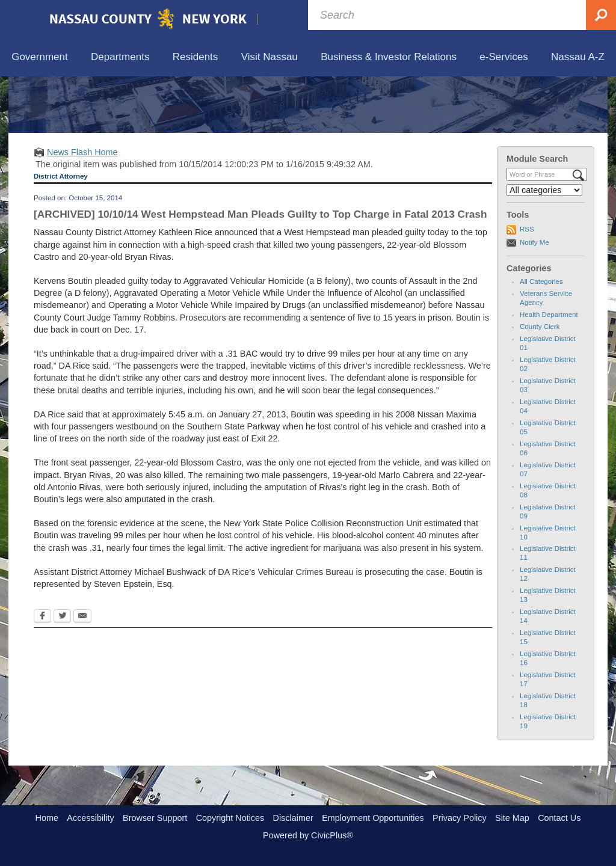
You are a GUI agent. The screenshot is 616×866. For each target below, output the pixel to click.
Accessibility (90, 818)
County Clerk (540, 382)
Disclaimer (293, 818)
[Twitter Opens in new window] (62, 673)
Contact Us (559, 818)
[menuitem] (40, 57)
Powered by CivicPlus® (308, 835)
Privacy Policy (460, 818)
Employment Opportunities (373, 818)
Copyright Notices (230, 818)
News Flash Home (82, 207)
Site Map (512, 818)
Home (47, 818)
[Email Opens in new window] (82, 673)
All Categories (541, 337)
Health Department (549, 370)
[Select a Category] (544, 246)
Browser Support (155, 818)
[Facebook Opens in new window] (42, 673)
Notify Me (534, 298)
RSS (527, 285)
